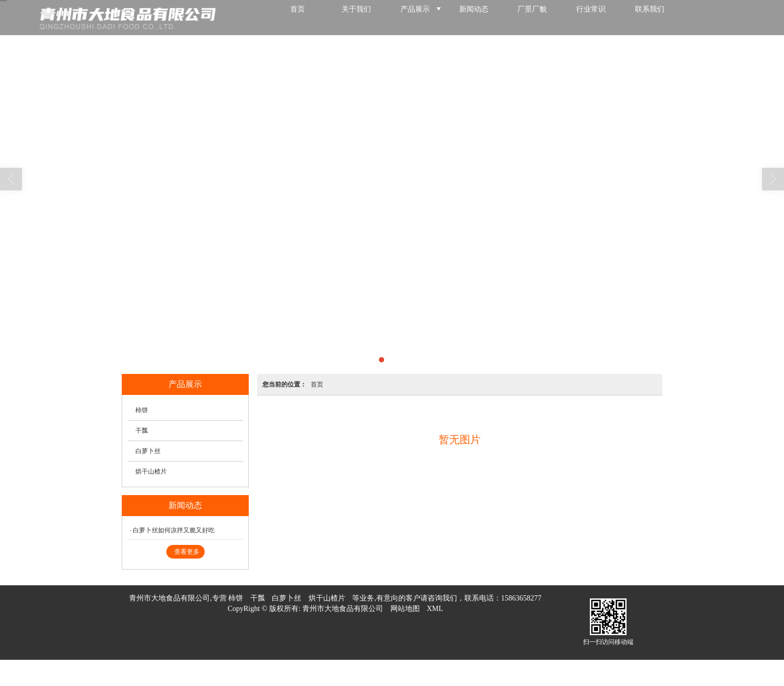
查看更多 (187, 552)
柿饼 (142, 410)
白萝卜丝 (148, 451)
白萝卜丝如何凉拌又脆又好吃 (174, 530)
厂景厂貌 (532, 18)
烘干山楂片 (151, 471)
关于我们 (356, 18)
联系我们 (650, 18)
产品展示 (415, 18)
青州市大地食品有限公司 (343, 609)
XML (435, 609)
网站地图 (405, 609)
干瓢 (142, 431)
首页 (298, 18)
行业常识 (591, 18)
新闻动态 (474, 18)
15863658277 (521, 598)
